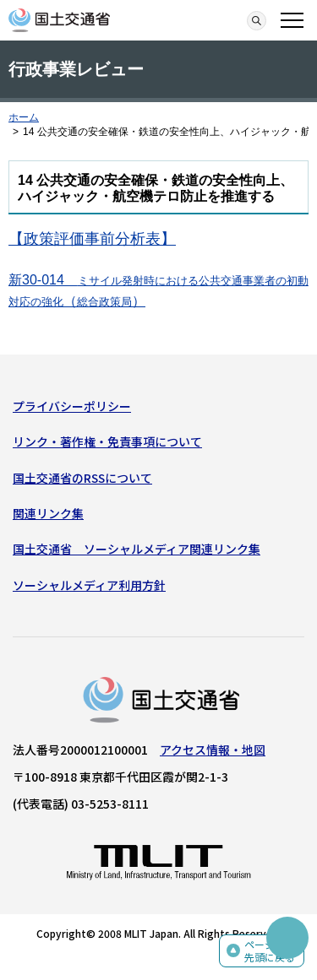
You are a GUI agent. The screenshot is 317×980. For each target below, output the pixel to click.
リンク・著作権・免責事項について (107, 441)
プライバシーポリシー (72, 406)
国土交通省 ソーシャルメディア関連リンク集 (137, 549)
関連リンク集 (48, 513)
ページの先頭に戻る (270, 951)
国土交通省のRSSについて (82, 478)
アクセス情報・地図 (213, 750)
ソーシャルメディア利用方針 (89, 585)
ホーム (24, 117)
